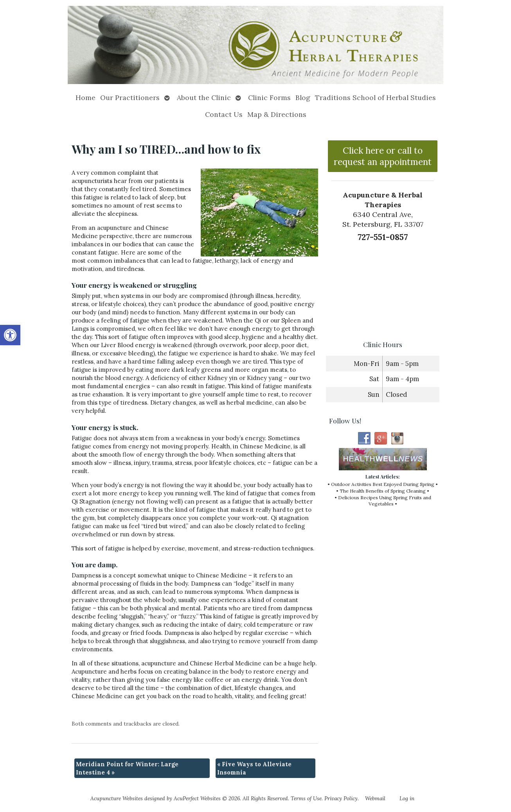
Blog (303, 98)
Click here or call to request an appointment (383, 156)
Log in (407, 798)
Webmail (375, 798)
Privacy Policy (341, 798)
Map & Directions (277, 114)
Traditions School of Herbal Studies (375, 98)
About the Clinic (204, 98)
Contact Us (224, 114)
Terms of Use (306, 798)
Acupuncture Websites (117, 798)
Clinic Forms (269, 98)
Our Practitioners (130, 98)
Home (85, 98)
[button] (10, 335)
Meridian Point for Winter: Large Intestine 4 (127, 768)
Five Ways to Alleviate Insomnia (254, 768)
